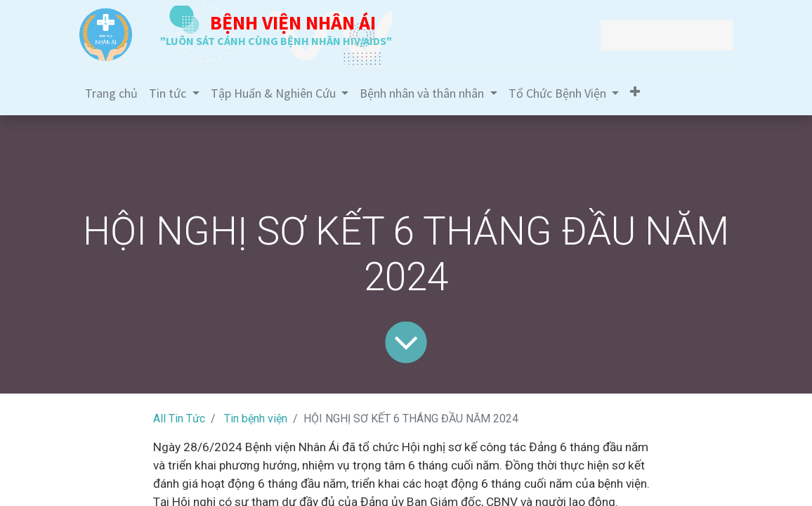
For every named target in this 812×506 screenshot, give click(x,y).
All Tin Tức (179, 419)
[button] (635, 92)
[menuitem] (111, 93)
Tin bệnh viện (256, 419)
